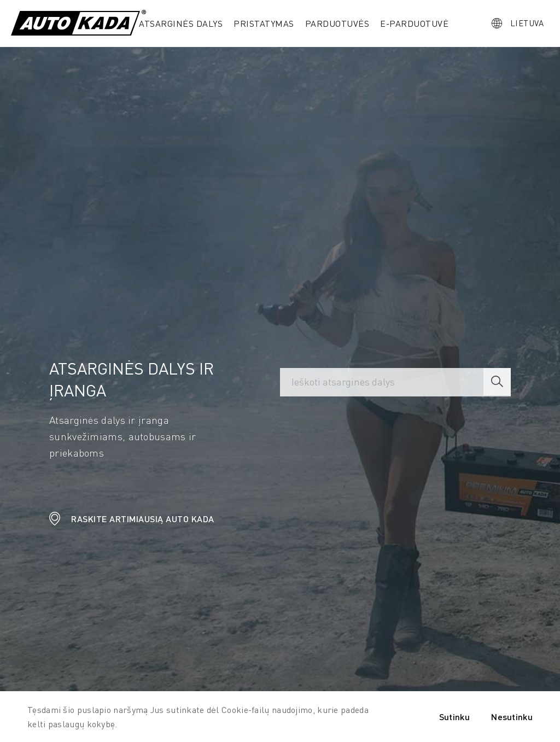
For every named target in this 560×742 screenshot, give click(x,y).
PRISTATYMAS (264, 23)
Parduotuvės (337, 23)
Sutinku (454, 717)
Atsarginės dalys (181, 23)
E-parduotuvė (414, 23)
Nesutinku (512, 717)
